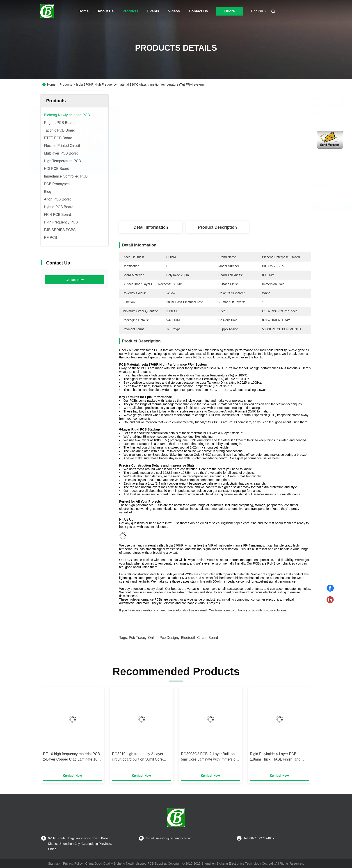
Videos (174, 11)
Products (130, 11)
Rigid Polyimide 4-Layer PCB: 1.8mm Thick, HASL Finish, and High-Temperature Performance (275, 757)
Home (84, 11)
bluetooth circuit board (200, 638)
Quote (229, 11)
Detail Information (151, 227)
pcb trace (137, 638)
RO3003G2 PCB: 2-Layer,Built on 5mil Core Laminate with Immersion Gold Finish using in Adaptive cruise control (209, 757)
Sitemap (54, 863)
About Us (106, 11)
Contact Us (198, 11)
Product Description (217, 227)
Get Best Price (245, 206)
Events (153, 11)
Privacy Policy (73, 863)
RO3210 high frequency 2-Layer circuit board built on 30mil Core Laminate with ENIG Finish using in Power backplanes (140, 757)
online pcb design (163, 638)
